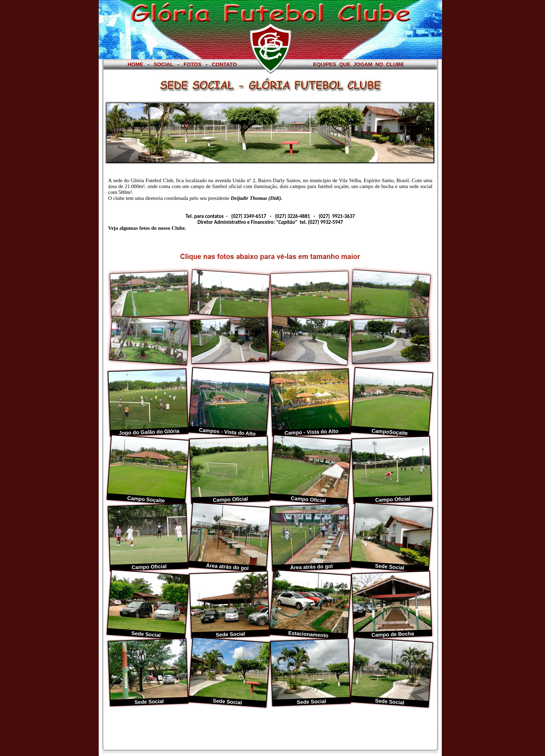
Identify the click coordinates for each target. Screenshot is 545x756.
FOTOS (192, 64)
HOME (135, 64)
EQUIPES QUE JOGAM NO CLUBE (359, 64)
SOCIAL (164, 64)
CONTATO (224, 64)
